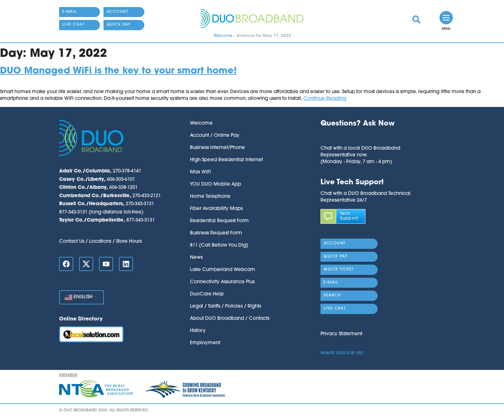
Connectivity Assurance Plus (222, 282)
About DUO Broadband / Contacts (230, 319)
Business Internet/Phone (217, 148)
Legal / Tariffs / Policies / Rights (225, 306)
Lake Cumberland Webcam (223, 270)
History (198, 331)
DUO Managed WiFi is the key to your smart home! (118, 71)
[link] (416, 19)
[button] (360, 137)
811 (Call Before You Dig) (219, 245)
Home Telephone (210, 197)
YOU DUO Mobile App (216, 184)
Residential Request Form (219, 221)
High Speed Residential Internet (226, 160)
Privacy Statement (341, 334)
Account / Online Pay (215, 136)
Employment (205, 343)
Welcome (223, 36)
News (196, 258)
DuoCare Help (207, 294)
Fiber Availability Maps (216, 209)
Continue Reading (325, 99)
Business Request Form (216, 233)
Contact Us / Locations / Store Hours (100, 242)
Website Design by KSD (342, 353)
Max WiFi (200, 172)
